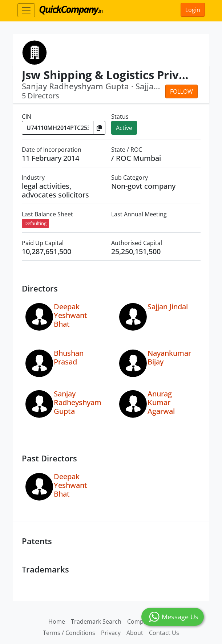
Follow (181, 91)
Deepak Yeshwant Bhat (70, 315)
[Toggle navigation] (26, 10)
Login (193, 10)
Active (124, 128)
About (135, 633)
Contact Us (164, 633)
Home (57, 621)
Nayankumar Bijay (169, 357)
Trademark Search (96, 621)
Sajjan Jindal (168, 307)
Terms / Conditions (69, 633)
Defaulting (35, 223)
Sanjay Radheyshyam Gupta (78, 402)
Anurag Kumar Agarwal (161, 402)
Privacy (111, 633)
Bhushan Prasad (69, 357)
